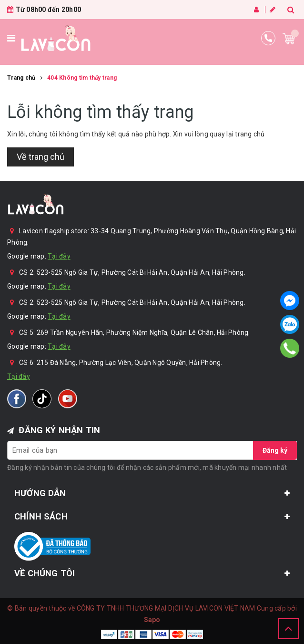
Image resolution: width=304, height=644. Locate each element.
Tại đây (59, 256)
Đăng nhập (256, 10)
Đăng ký (273, 10)
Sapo (152, 620)
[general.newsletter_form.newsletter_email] (152, 450)
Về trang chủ (41, 157)
